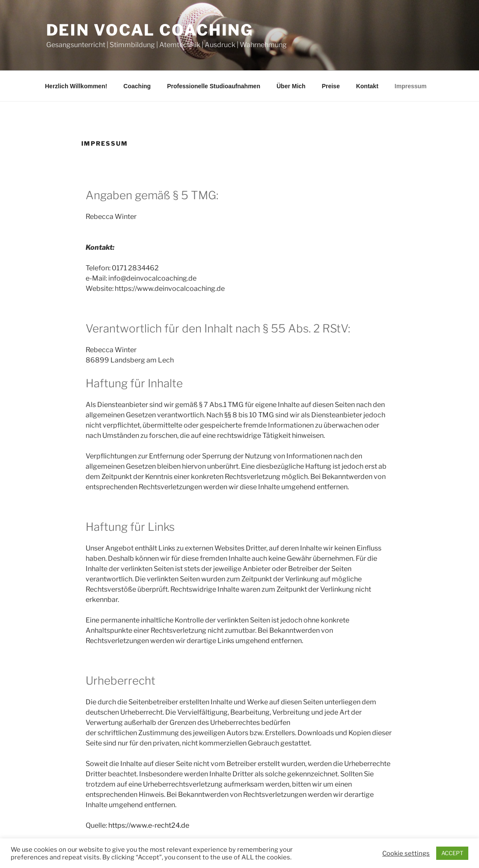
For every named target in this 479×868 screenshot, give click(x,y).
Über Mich (291, 86)
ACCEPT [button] (452, 853)
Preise (331, 86)
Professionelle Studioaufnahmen (214, 86)
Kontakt (367, 86)
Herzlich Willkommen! (76, 86)
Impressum (411, 86)
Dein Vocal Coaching (150, 30)
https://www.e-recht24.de (149, 825)
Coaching (137, 86)
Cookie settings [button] (406, 853)
